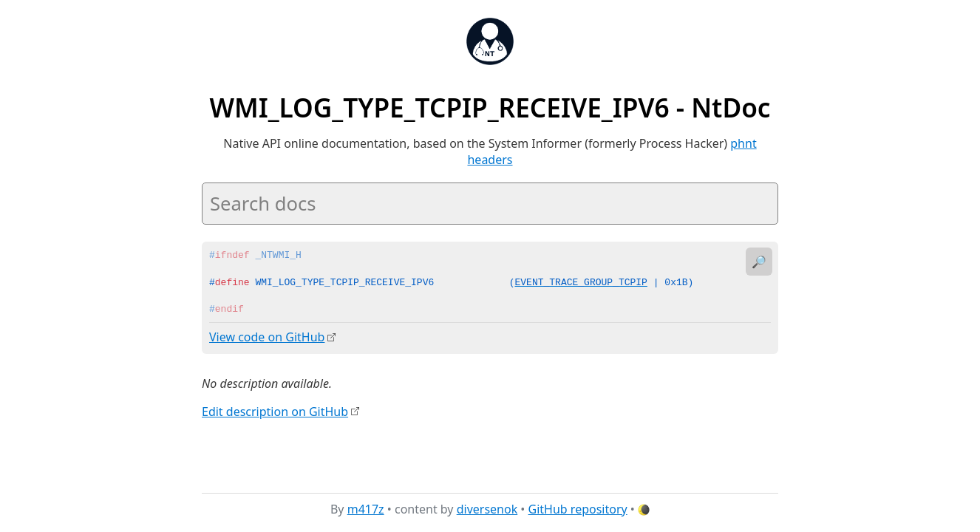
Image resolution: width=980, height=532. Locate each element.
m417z (366, 509)
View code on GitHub (267, 337)
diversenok (487, 509)
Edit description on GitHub (275, 411)
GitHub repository (578, 509)
